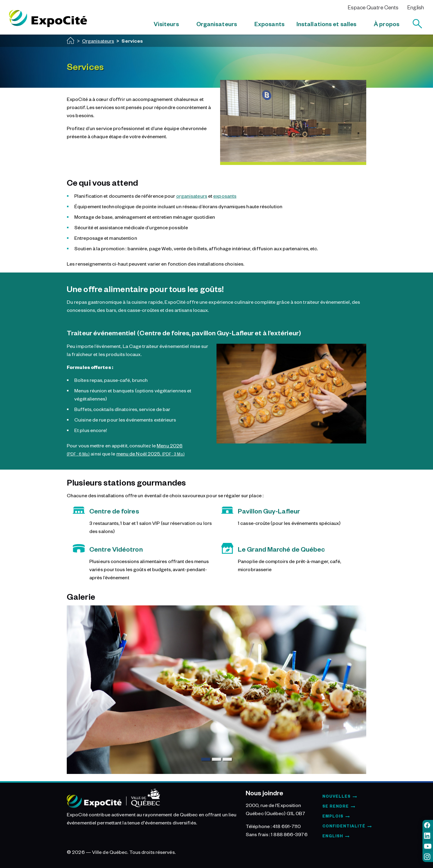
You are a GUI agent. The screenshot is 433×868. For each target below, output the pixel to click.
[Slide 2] (216, 759)
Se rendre (336, 806)
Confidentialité (344, 826)
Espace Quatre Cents (373, 7)
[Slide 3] (227, 759)
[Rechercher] (417, 24)
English (416, 7)
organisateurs (192, 196)
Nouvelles (336, 796)
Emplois (333, 816)
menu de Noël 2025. (150, 453)
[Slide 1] (206, 759)
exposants (225, 196)
